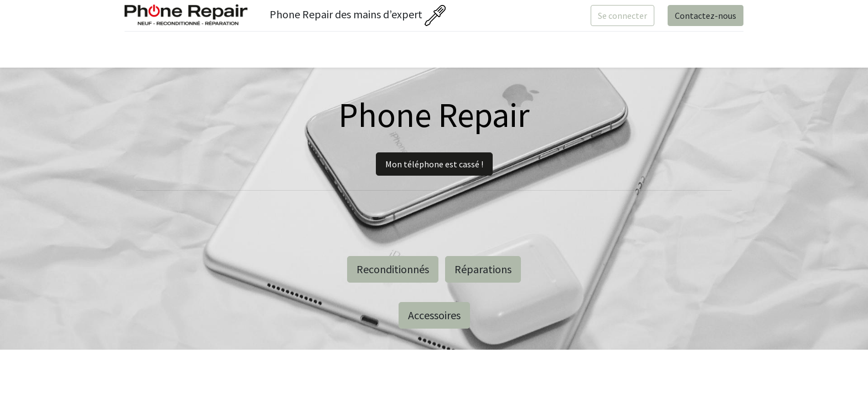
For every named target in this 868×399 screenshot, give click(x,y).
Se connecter (620, 16)
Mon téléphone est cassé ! (434, 164)
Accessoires (434, 315)
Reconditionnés (393, 269)
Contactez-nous (703, 16)
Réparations (483, 269)
